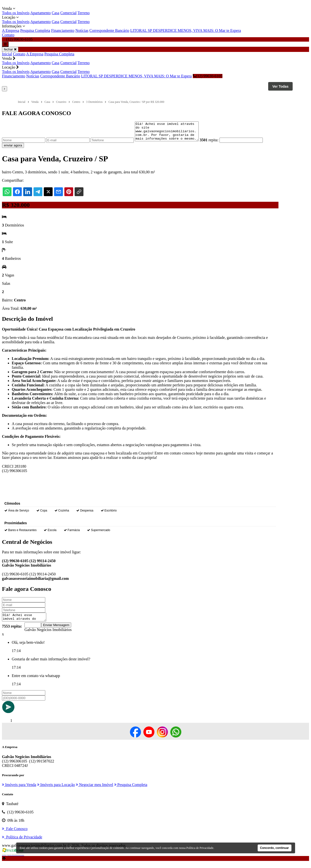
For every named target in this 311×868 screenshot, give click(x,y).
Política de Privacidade (200, 848)
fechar (10, 49)
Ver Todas (280, 86)
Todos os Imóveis (16, 13)
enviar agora (13, 149)
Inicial (7, 54)
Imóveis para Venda (19, 790)
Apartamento (41, 13)
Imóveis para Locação (56, 790)
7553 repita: (12, 631)
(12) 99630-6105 (208, 76)
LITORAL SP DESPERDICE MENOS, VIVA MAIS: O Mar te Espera (185, 30)
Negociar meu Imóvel (95, 790)
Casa (55, 13)
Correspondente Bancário (109, 30)
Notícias (82, 30)
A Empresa (11, 30)
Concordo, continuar (275, 848)
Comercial (68, 13)
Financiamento (63, 30)
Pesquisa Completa (35, 30)
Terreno (84, 13)
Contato (8, 35)
